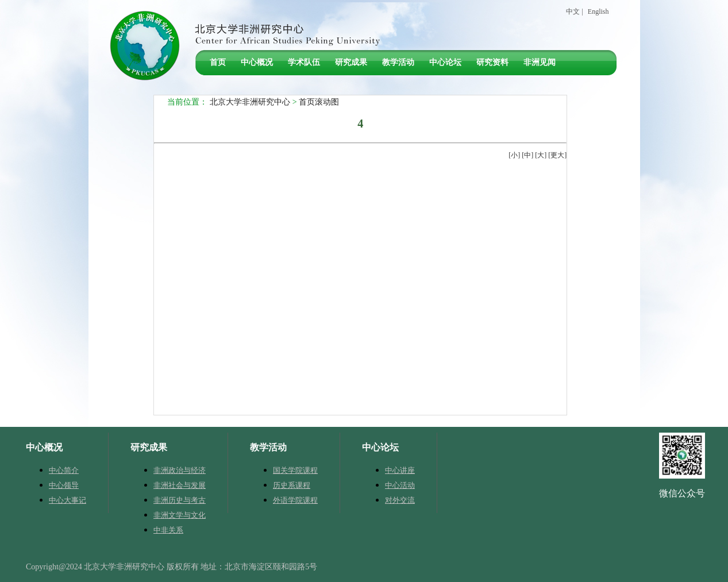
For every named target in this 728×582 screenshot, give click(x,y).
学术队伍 (304, 62)
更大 (557, 155)
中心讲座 (400, 470)
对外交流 (400, 500)
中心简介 (64, 470)
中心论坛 (445, 62)
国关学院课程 (295, 470)
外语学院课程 (295, 500)
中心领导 (64, 485)
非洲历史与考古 (180, 500)
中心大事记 (68, 500)
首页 (218, 62)
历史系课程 (292, 485)
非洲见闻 (540, 62)
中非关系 (168, 530)
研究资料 (492, 62)
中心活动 (400, 485)
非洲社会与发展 (180, 485)
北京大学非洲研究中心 (250, 102)
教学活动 (398, 62)
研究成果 (351, 62)
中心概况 (257, 62)
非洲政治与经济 (180, 470)
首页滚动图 (319, 102)
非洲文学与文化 (180, 515)
